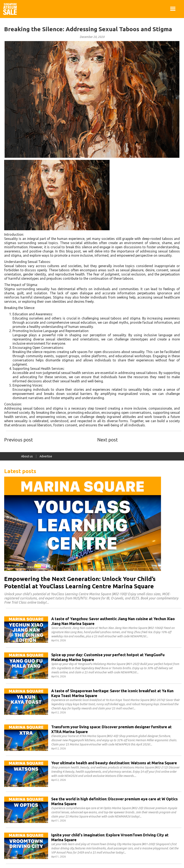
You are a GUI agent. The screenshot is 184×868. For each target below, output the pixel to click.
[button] (173, 9)
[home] (10, 9)
